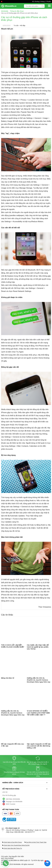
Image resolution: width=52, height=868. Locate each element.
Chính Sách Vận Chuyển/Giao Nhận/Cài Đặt (17, 845)
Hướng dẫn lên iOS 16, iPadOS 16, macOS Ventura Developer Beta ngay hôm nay (39, 680)
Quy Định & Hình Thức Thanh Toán (36, 842)
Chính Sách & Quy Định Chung (13, 842)
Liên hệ (5, 792)
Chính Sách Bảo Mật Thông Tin (13, 848)
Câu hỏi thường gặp (9, 795)
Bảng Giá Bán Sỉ (8, 678)
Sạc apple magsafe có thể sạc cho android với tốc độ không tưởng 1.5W (39, 746)
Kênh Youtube (11, 804)
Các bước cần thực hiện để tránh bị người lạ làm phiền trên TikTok (38, 647)
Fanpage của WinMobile (14, 802)
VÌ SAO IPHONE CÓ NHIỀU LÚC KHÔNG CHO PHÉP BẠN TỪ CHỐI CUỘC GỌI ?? (38, 713)
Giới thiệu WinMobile (13, 799)
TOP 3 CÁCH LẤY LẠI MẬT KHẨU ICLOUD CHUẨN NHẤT (13, 646)
